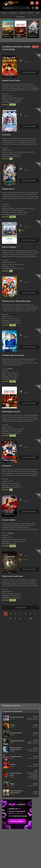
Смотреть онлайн (29, 72)
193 (30, 619)
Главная (4, 13)
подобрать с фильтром (35, 47)
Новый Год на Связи (11, 80)
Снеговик (6, 135)
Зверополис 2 (8, 189)
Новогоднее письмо (11, 411)
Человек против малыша (13, 355)
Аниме (38, 13)
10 (20, 619)
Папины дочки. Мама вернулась (16, 301)
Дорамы (31, 13)
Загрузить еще (20, 608)
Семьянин (7, 466)
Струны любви (9, 520)
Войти (32, 3)
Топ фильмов (21, 17)
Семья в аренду (9, 247)
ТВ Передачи (13, 13)
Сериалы (23, 13)
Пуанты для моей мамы (13, 576)
